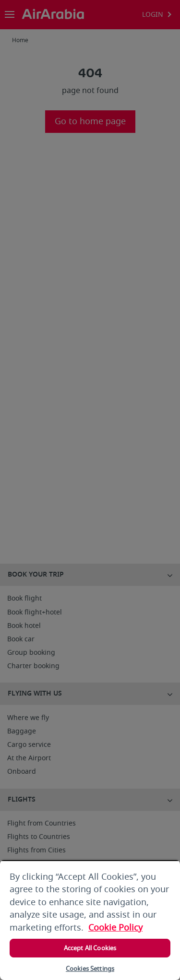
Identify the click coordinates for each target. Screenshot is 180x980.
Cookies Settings (90, 969)
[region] (90, 920)
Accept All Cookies (90, 948)
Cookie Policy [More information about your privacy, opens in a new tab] (115, 928)
